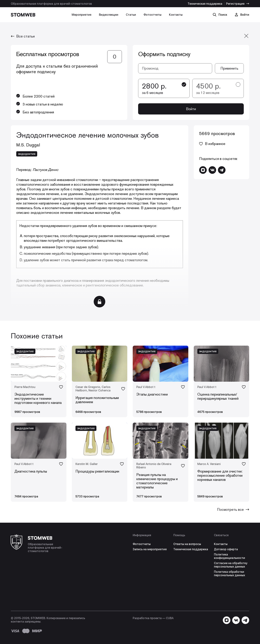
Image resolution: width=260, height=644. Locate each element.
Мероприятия (82, 15)
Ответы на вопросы (187, 544)
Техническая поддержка (205, 4)
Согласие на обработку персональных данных (231, 565)
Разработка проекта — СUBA (153, 618)
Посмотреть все (233, 510)
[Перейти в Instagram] (203, 170)
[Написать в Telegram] (222, 170)
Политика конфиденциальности (229, 556)
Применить (229, 68)
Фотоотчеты (152, 15)
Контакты (176, 15)
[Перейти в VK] (212, 170)
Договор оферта (226, 549)
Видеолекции (109, 15)
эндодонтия (27, 154)
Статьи (131, 15)
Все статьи (23, 36)
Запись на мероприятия (150, 549)
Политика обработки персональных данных (229, 574)
